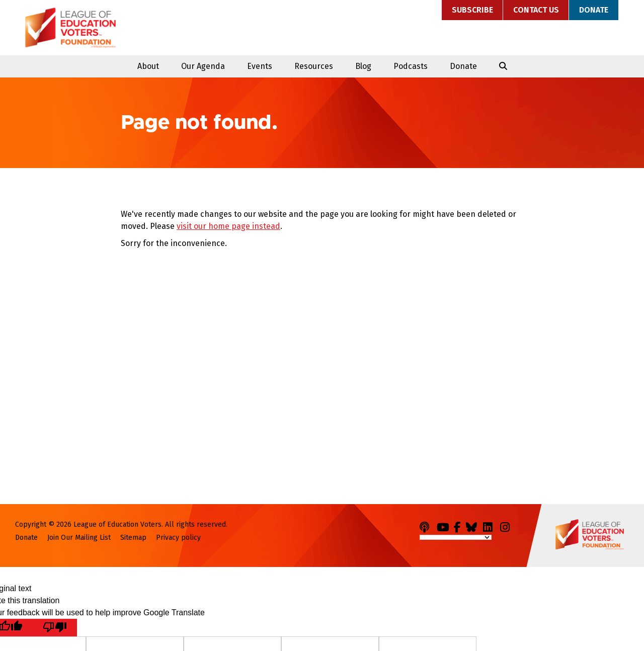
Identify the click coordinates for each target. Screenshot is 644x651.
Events (260, 66)
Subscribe (472, 10)
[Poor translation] (55, 628)
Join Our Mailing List (79, 538)
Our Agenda (203, 66)
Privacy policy (178, 538)
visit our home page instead (228, 226)
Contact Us (536, 10)
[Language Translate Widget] (456, 537)
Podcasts (411, 66)
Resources (314, 66)
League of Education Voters (70, 28)
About (148, 66)
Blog (363, 66)
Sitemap (133, 538)
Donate (594, 10)
